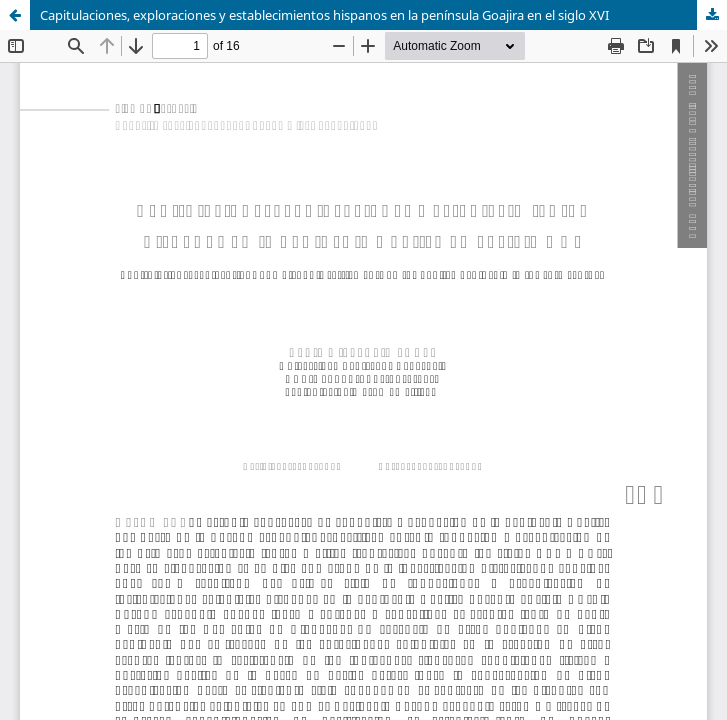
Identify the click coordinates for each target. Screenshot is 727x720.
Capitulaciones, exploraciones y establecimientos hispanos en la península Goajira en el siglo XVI (324, 15)
